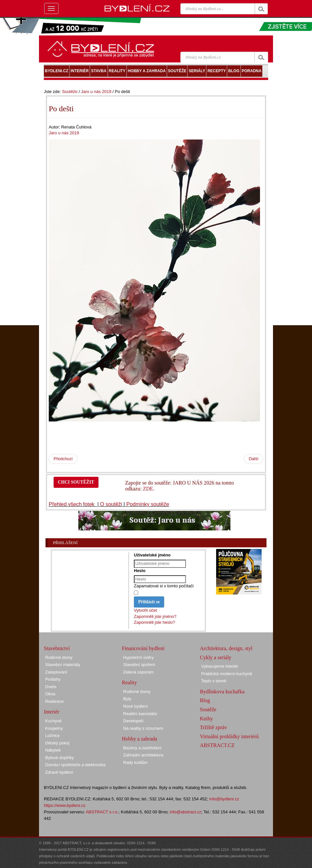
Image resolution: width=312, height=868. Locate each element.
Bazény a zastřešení (142, 748)
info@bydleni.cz (224, 799)
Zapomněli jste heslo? (154, 622)
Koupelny (54, 728)
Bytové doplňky (59, 758)
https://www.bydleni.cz (65, 805)
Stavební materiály (63, 665)
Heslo (140, 571)
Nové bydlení (136, 706)
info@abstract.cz (185, 812)
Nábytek (53, 750)
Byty (127, 699)
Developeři (133, 721)
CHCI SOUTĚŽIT (76, 482)
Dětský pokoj (57, 743)
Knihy (206, 719)
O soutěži (111, 504)
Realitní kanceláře (140, 714)
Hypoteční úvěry (138, 657)
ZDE (148, 489)
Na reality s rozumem (143, 728)
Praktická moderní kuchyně (227, 674)
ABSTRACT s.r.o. (102, 812)
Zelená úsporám (138, 672)
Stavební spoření (139, 665)
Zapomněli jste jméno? (155, 616)
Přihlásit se (149, 602)
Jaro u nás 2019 (96, 92)
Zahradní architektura (143, 755)
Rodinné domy (59, 657)
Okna (50, 694)
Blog (205, 700)
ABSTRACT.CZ (217, 745)
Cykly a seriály (216, 657)
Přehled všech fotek (72, 504)
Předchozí (63, 459)
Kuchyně (53, 721)
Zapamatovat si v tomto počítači (164, 586)
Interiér (52, 712)
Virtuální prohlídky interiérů (229, 736)
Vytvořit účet (145, 610)
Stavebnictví (57, 648)
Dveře (51, 687)
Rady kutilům (135, 762)
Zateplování (56, 672)
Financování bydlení (143, 648)
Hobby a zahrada (139, 739)
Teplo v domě (214, 681)
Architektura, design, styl (226, 648)
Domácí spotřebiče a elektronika (75, 765)
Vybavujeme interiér (220, 666)
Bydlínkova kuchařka (222, 692)
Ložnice (52, 735)
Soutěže (70, 92)
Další (253, 459)
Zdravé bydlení (59, 772)
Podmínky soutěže (148, 504)
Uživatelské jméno (152, 555)
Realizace (54, 701)
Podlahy (53, 679)
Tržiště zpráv (213, 727)
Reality (129, 682)
